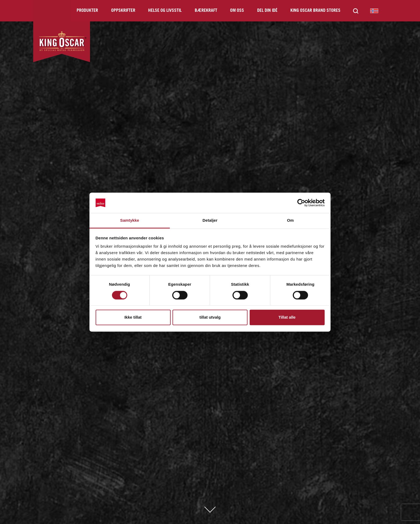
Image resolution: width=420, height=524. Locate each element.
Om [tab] (290, 220)
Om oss (237, 11)
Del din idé (267, 11)
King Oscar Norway (374, 11)
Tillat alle (287, 317)
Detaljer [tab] (210, 220)
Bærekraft (206, 11)
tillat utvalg (210, 317)
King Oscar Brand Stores (315, 11)
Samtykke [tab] (130, 220)
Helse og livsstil (165, 11)
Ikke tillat (133, 317)
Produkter (87, 11)
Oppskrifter (123, 11)
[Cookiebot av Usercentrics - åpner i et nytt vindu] (301, 203)
